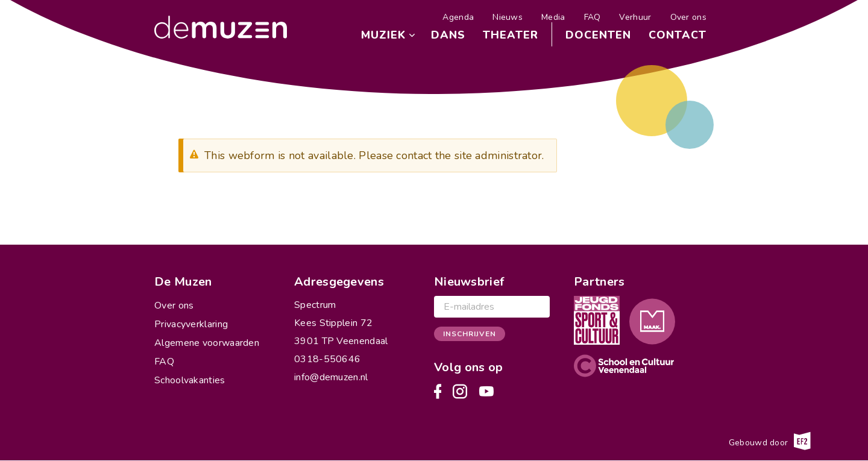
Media (553, 17)
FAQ (593, 17)
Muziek (383, 35)
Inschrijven (470, 334)
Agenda (458, 17)
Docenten (598, 35)
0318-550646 (327, 359)
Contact (678, 35)
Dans (448, 35)
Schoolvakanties (190, 380)
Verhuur (635, 17)
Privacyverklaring (191, 324)
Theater (511, 35)
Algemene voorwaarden (207, 343)
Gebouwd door (769, 441)
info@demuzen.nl (331, 377)
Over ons (688, 17)
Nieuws (508, 17)
